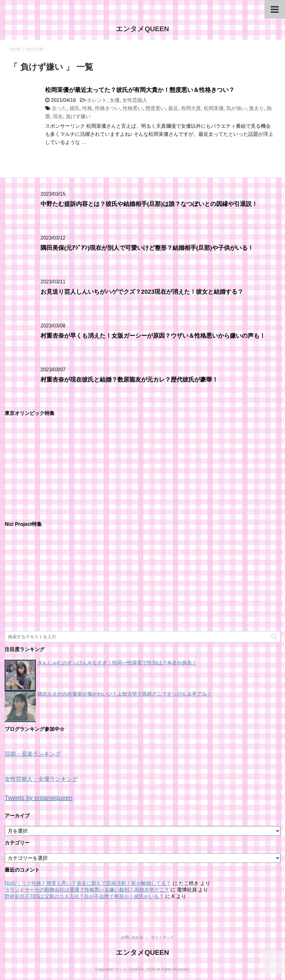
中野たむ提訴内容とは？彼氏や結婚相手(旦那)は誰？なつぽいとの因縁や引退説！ (149, 204)
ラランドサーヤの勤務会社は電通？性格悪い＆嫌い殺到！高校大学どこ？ (87, 890)
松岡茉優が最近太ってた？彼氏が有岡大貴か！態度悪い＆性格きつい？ (140, 90)
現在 (58, 116)
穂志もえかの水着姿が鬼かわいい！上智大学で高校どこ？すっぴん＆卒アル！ (125, 694)
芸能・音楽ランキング (33, 754)
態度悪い (155, 108)
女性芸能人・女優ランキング (41, 779)
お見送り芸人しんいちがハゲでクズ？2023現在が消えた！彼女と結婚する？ (142, 292)
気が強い (236, 108)
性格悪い (133, 108)
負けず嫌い (78, 116)
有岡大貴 (191, 108)
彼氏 (74, 108)
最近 (173, 108)
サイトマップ (162, 937)
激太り (256, 108)
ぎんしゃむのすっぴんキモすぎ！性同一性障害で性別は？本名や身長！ (117, 663)
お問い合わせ (132, 937)
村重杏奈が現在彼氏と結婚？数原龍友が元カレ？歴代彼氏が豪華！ (129, 380)
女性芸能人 (135, 100)
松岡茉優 (214, 108)
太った (59, 108)
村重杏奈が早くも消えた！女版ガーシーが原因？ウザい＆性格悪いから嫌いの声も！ (153, 336)
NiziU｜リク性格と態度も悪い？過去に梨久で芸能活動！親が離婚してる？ (88, 883)
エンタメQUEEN (142, 29)
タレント (97, 100)
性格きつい (107, 108)
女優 (115, 100)
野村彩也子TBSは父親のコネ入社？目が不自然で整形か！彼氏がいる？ (84, 896)
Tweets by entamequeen (39, 798)
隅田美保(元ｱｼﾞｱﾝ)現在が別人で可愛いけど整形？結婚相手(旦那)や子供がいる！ (147, 248)
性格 (87, 108)
